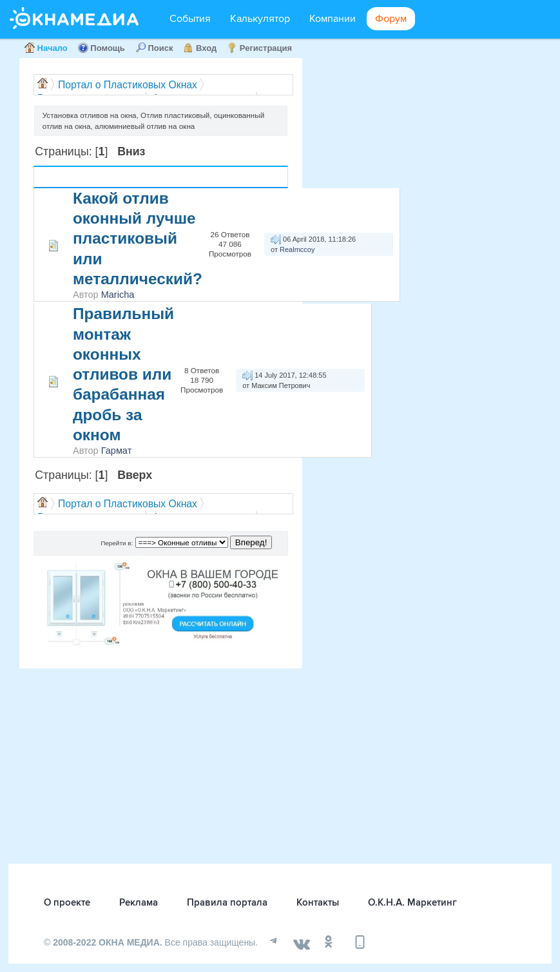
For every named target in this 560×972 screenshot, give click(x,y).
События (190, 19)
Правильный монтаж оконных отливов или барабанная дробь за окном (123, 374)
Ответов (202, 172)
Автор (118, 177)
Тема (89, 177)
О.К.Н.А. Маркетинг (412, 902)
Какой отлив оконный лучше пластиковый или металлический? (138, 238)
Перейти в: (117, 543)
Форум (391, 19)
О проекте (67, 902)
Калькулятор (260, 19)
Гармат (117, 451)
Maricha (118, 295)
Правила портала (227, 902)
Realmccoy (297, 249)
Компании (333, 19)
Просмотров (204, 183)
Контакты (318, 902)
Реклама (139, 902)
